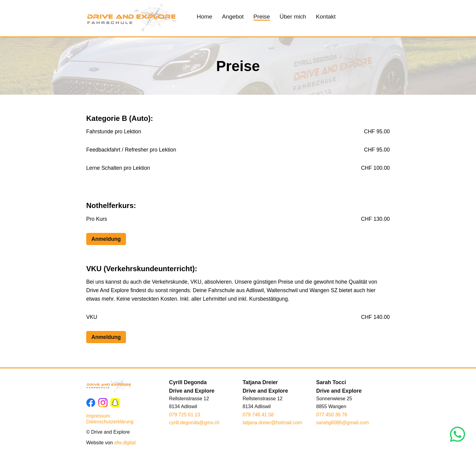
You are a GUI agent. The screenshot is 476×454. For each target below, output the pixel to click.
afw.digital (125, 443)
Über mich (293, 17)
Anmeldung (106, 239)
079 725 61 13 (185, 415)
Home (204, 17)
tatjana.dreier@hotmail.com (272, 423)
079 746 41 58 (258, 415)
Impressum (98, 416)
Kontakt (326, 17)
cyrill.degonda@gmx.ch (194, 423)
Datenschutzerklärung (110, 422)
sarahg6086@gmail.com (343, 423)
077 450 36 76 (332, 415)
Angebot (233, 17)
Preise (262, 17)
